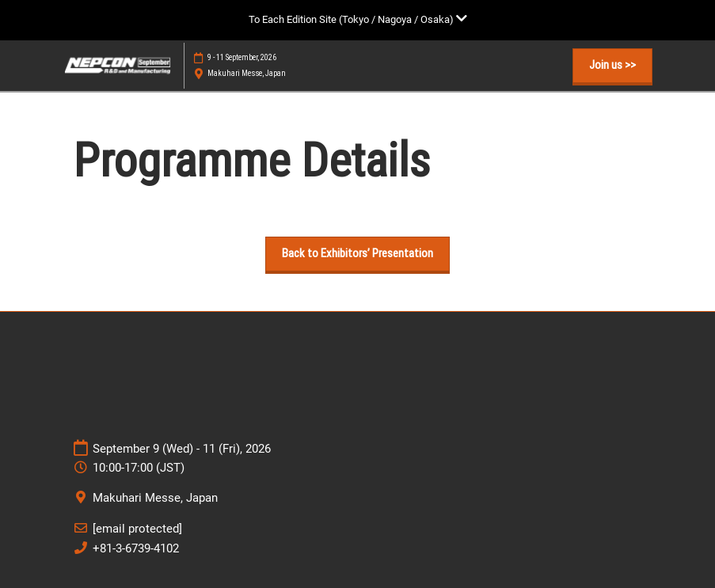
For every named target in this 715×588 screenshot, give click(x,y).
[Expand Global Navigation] (358, 19)
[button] (612, 66)
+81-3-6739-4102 (136, 548)
